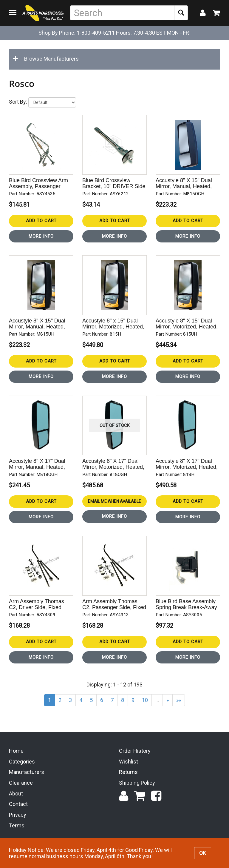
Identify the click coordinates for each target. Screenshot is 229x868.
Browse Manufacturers (47, 59)
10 (145, 700)
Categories (22, 762)
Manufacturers (27, 772)
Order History (135, 751)
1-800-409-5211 (96, 33)
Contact (18, 804)
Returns (128, 772)
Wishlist (129, 762)
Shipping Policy (137, 783)
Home (16, 751)
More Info (41, 236)
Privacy (18, 815)
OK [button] (203, 853)
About (16, 794)
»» (179, 700)
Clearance (21, 783)
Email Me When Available (114, 501)
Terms (17, 825)
